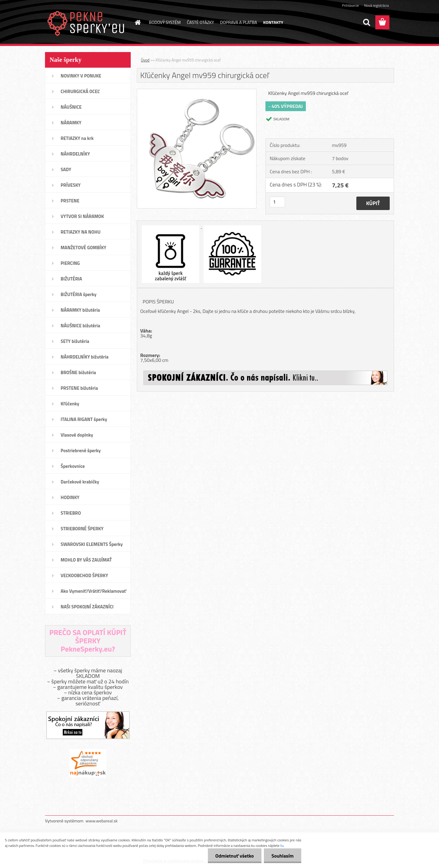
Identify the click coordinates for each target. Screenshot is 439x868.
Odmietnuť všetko (235, 856)
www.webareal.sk (102, 821)
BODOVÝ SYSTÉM (165, 22)
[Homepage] (137, 22)
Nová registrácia (376, 5)
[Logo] (87, 23)
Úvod (145, 60)
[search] (366, 22)
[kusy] (277, 202)
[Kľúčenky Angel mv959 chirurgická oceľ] (197, 92)
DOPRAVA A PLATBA (239, 22)
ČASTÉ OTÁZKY (200, 22)
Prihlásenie (350, 5)
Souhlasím (282, 856)
